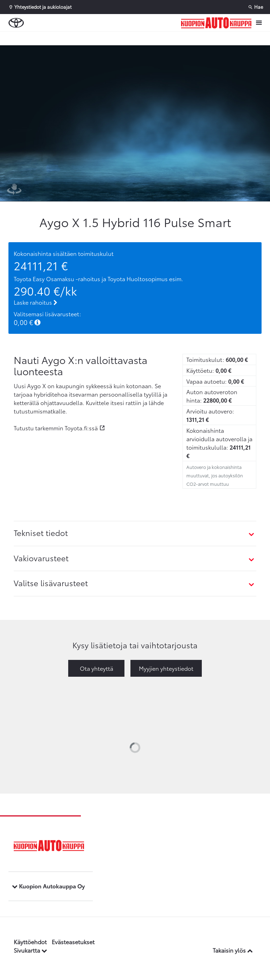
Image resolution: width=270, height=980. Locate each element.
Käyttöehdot (30, 942)
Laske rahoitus (36, 302)
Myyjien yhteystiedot (166, 668)
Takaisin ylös (233, 950)
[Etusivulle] (216, 23)
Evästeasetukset (73, 942)
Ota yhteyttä (97, 668)
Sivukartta (30, 950)
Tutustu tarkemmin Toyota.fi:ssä (56, 428)
